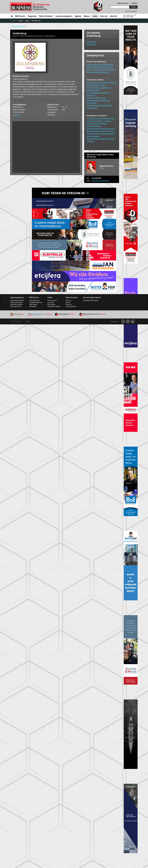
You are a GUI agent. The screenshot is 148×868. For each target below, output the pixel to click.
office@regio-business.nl (101, 181)
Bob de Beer (91, 45)
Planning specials (16, 306)
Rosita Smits (91, 42)
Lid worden (51, 302)
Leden (95, 16)
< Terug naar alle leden (18, 26)
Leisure (89, 67)
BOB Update (51, 304)
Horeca (89, 70)
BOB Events (20, 16)
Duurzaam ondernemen (105, 67)
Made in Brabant (46, 16)
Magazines (32, 16)
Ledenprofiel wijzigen (54, 306)
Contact (68, 302)
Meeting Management (108, 70)
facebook (123, 321)
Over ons (104, 16)
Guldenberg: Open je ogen (96, 98)
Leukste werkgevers (64, 16)
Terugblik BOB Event (36, 302)
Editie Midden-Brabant (17, 301)
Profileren (134, 3)
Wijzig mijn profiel (123, 3)
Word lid (113, 16)
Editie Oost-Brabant (16, 302)
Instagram (128, 321)
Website (17, 115)
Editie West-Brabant (17, 304)
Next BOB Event (34, 301)
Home (12, 16)
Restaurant (97, 64)
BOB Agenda (33, 304)
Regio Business (30, 7)
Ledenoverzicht (52, 301)
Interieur (90, 64)
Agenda (78, 16)
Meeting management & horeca (98, 72)
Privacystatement (71, 306)
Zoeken (133, 7)
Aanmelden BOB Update (91, 301)
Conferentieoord (107, 64)
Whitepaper (33, 306)
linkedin (133, 321)
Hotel (94, 67)
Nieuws (87, 16)
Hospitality (96, 70)
